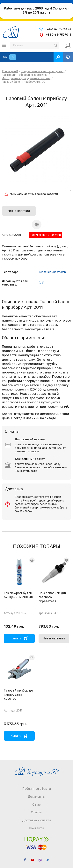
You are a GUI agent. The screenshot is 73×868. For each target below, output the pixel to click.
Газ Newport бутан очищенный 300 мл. (19, 595)
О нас (36, 805)
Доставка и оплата (37, 820)
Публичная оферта (37, 789)
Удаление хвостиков (52, 272)
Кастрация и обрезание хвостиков (25, 75)
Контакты (36, 828)
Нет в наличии (54, 638)
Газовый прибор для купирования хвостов (19, 695)
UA (5, 57)
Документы (36, 797)
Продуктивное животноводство (42, 71)
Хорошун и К (10, 71)
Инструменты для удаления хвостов (26, 78)
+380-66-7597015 (58, 35)
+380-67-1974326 (58, 29)
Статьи (37, 812)
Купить (16, 638)
